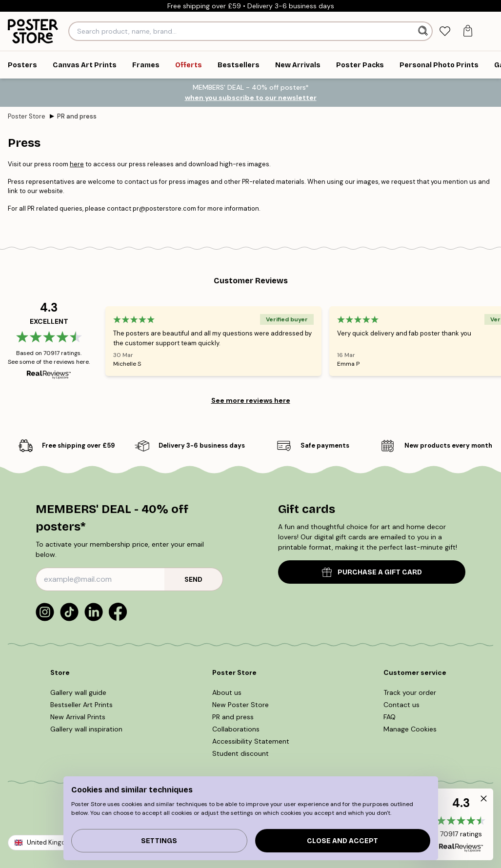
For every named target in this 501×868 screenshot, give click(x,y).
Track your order (410, 692)
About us (227, 692)
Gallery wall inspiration (86, 729)
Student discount (240, 753)
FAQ (390, 717)
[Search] (424, 31)
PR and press (77, 116)
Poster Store (27, 116)
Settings (159, 841)
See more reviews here (251, 400)
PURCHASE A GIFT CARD (372, 572)
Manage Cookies (410, 729)
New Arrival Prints (78, 717)
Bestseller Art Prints (81, 705)
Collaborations (236, 729)
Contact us (401, 705)
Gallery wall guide (78, 692)
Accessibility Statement (251, 741)
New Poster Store (240, 705)
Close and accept (342, 841)
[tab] (445, 31)
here (77, 164)
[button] (461, 824)
